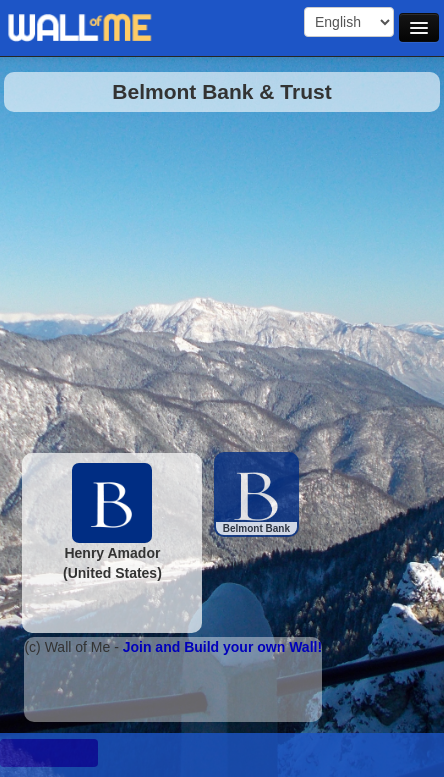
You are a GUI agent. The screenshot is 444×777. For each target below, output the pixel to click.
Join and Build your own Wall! (222, 647)
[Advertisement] (212, 277)
